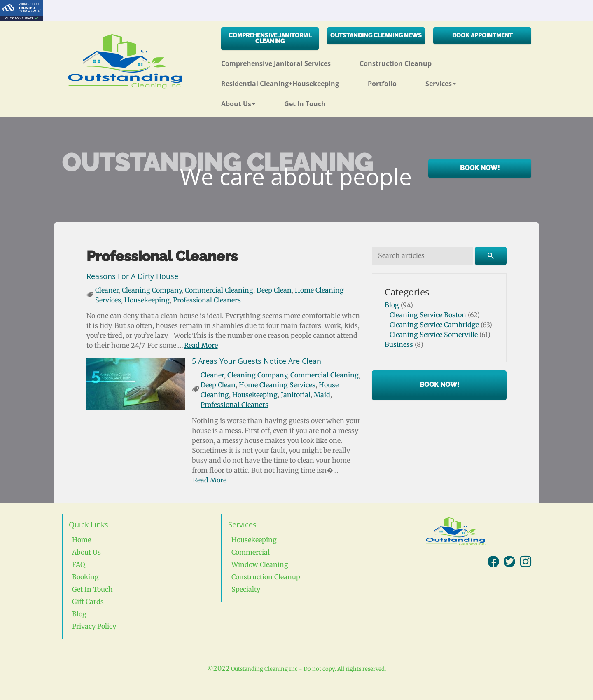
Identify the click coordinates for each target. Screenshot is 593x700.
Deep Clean (274, 290)
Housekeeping (147, 300)
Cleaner (107, 290)
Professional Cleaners (207, 300)
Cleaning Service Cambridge (434, 325)
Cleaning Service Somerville (434, 335)
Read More (201, 345)
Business (399, 344)
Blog (392, 305)
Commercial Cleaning (219, 290)
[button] (455, 81)
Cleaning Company (152, 290)
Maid (322, 395)
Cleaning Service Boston (428, 315)
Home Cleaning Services (277, 385)
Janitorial (296, 395)
